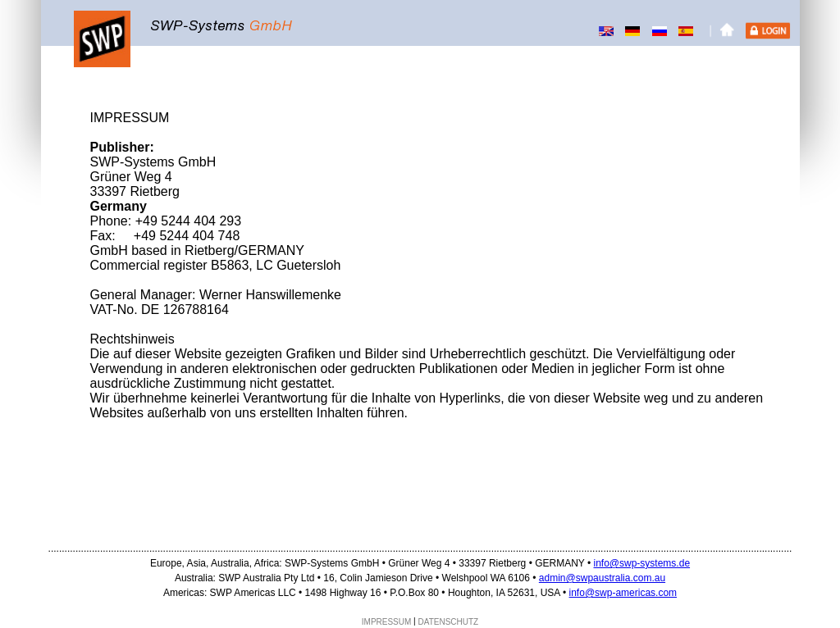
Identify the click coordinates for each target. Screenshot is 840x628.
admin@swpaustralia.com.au (602, 578)
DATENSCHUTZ (449, 622)
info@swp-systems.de (642, 563)
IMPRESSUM (387, 622)
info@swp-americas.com (623, 593)
